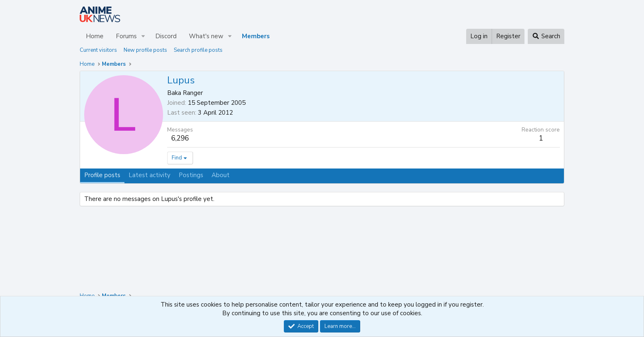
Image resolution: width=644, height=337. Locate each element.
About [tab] (221, 175)
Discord (166, 36)
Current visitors (98, 50)
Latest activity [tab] (149, 175)
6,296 (180, 138)
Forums (126, 36)
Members (256, 36)
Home (95, 36)
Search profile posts (198, 50)
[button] (143, 36)
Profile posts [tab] (102, 175)
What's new (206, 36)
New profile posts (145, 50)
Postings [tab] (191, 175)
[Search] (546, 36)
